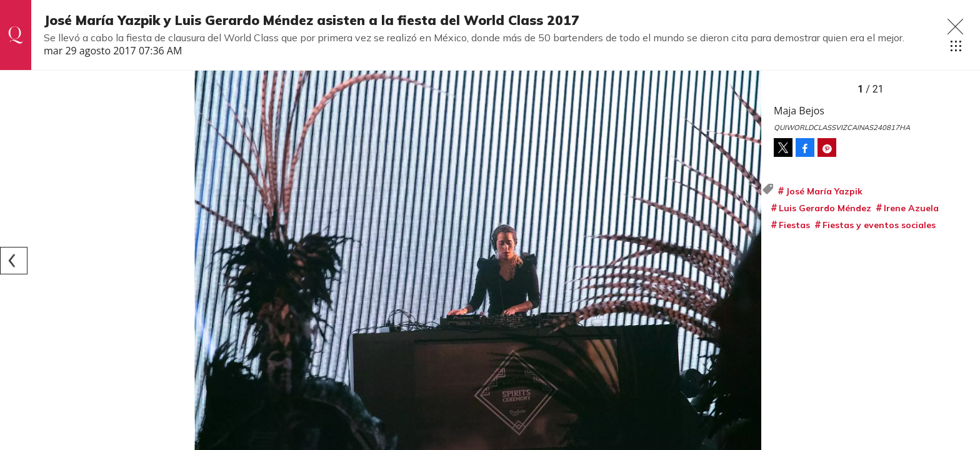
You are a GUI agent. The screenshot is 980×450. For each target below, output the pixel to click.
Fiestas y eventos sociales (879, 225)
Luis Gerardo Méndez (825, 208)
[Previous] (14, 261)
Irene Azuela (911, 208)
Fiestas (794, 225)
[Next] (747, 261)
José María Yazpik (824, 191)
